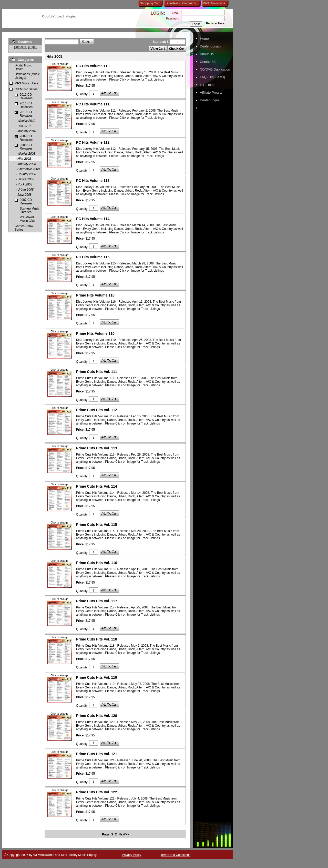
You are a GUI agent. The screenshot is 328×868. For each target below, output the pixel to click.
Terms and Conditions (176, 855)
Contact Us (208, 62)
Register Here (215, 23)
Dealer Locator (211, 46)
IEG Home (208, 85)
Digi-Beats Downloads (181, 3)
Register (21, 47)
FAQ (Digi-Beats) (212, 77)
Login (33, 47)
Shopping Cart (150, 3)
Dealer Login (209, 100)
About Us (207, 54)
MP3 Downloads (213, 3)
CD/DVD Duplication (215, 69)
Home (204, 39)
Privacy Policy (132, 855)
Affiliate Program (212, 92)
